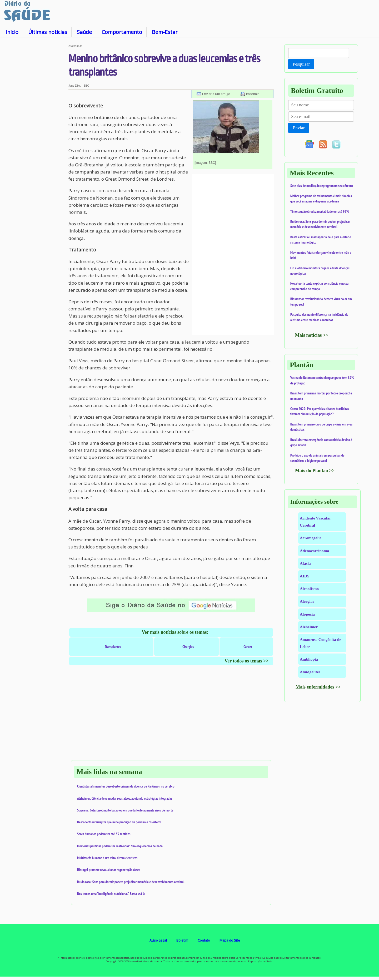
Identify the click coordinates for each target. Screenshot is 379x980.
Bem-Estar (165, 32)
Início (12, 32)
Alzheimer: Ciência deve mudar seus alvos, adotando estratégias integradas (125, 798)
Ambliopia (309, 659)
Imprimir (253, 94)
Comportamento (122, 32)
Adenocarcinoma (314, 551)
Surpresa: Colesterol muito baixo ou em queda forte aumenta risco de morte (125, 810)
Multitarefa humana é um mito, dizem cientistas (107, 858)
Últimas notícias (48, 32)
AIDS (305, 576)
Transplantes (113, 647)
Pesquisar (301, 64)
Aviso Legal (158, 940)
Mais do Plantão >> (315, 471)
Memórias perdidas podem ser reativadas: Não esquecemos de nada (120, 846)
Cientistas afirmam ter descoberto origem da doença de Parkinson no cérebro (126, 786)
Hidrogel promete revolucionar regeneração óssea (109, 870)
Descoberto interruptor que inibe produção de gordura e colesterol (119, 822)
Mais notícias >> (312, 335)
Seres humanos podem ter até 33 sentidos (104, 834)
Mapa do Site (230, 940)
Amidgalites (310, 672)
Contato (204, 940)
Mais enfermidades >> (318, 687)
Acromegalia (311, 538)
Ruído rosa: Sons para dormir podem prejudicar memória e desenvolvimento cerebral (131, 882)
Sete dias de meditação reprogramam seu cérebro (322, 186)
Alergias (307, 601)
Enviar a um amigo (216, 94)
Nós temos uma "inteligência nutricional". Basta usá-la (111, 894)
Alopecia (307, 614)
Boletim (182, 940)
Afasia (305, 563)
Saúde (84, 32)
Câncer (248, 647)
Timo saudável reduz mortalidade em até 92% (320, 211)
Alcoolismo (309, 589)
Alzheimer (309, 627)
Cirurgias (188, 647)
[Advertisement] (34, 123)
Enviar (299, 128)
